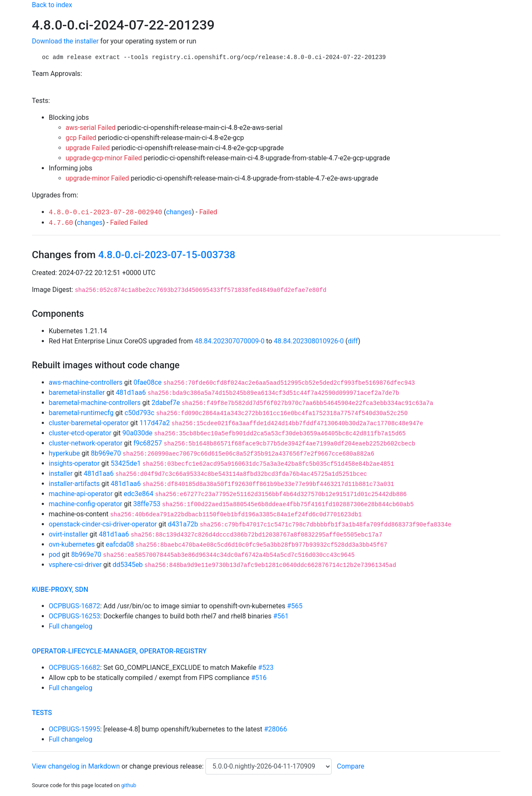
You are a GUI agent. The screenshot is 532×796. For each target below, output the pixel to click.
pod (55, 555)
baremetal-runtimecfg (81, 413)
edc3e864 (138, 494)
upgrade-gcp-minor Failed (104, 158)
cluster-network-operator (86, 443)
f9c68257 (148, 443)
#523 (266, 668)
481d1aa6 (131, 393)
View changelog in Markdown (76, 766)
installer (61, 474)
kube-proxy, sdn (60, 590)
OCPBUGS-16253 (75, 616)
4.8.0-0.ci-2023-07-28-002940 (106, 213)
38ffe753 (147, 504)
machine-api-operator (81, 494)
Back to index (52, 5)
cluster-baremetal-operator (89, 423)
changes (179, 212)
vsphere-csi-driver (75, 565)
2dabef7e (166, 403)
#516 (259, 678)
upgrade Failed (88, 148)
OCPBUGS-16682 (75, 668)
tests (42, 713)
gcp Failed (81, 138)
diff (353, 341)
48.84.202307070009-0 (230, 341)
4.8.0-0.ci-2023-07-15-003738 (167, 255)
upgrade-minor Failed (97, 178)
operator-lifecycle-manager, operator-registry (119, 651)
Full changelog (71, 626)
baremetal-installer (77, 393)
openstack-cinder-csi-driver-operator (103, 524)
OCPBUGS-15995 (75, 729)
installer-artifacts (74, 484)
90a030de (137, 433)
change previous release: (167, 766)
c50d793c (139, 413)
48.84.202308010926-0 (309, 341)
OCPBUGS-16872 (75, 606)
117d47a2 (155, 423)
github (129, 785)
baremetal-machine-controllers (95, 403)
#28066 (276, 729)
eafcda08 (120, 544)
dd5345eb (128, 565)
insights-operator (74, 463)
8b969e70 (106, 453)
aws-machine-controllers (86, 382)
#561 (281, 616)
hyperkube (65, 453)
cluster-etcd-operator (80, 433)
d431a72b (183, 524)
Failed (208, 212)
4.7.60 (61, 223)
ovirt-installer (69, 534)
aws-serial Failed (91, 128)
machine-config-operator (86, 504)
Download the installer (65, 41)
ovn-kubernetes (72, 544)
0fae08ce (147, 382)
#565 (295, 606)
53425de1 (126, 463)
